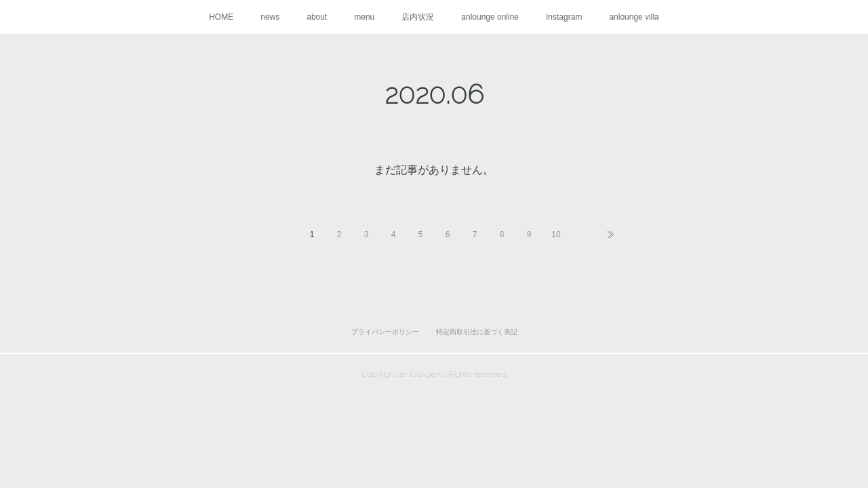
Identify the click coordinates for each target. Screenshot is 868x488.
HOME (221, 17)
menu (364, 17)
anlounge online (490, 17)
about (317, 17)
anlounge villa (634, 17)
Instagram (564, 17)
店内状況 (418, 17)
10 (556, 235)
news (270, 17)
